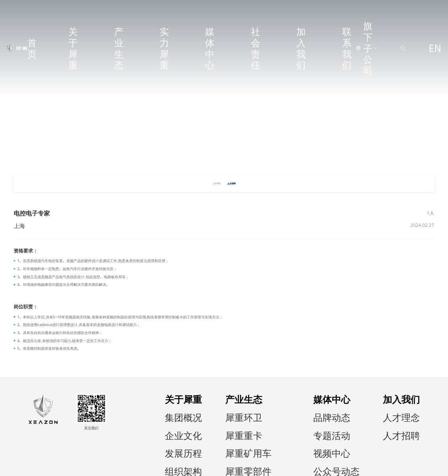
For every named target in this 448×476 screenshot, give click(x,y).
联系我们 (302, 11)
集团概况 (285, 408)
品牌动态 (371, 408)
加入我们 (275, 11)
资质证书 (285, 437)
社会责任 (247, 11)
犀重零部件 (324, 430)
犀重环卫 (323, 408)
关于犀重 (138, 11)
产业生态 (166, 11)
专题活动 (371, 415)
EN (432, 11)
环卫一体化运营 (328, 437)
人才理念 (413, 408)
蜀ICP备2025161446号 (47, 467)
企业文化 (285, 415)
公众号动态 (373, 430)
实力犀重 (193, 11)
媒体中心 (220, 11)
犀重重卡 (323, 415)
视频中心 (371, 423)
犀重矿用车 (324, 423)
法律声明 (384, 467)
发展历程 (285, 423)
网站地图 (408, 467)
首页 (115, 11)
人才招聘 (413, 415)
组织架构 (285, 430)
